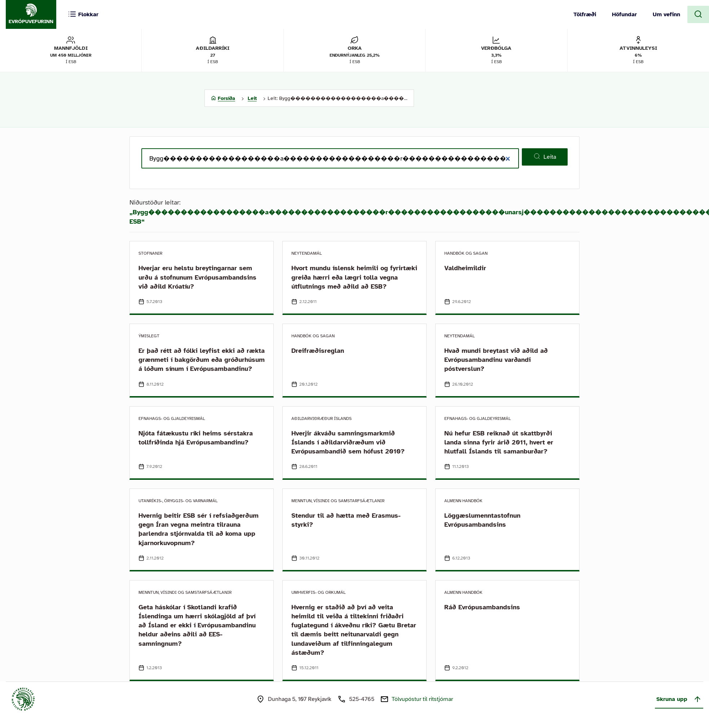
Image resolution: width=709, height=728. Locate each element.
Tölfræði (585, 14)
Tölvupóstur (422, 699)
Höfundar (624, 14)
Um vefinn (666, 14)
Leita (545, 157)
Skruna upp (679, 699)
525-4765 (362, 699)
